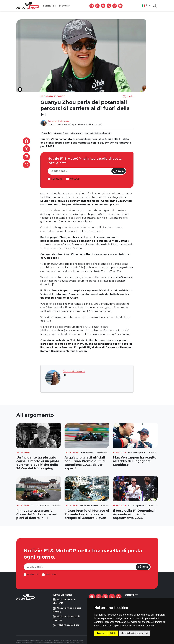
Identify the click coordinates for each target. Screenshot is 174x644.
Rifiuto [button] (113, 633)
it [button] (145, 6)
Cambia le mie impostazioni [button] (135, 633)
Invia (119, 171)
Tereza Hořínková (59, 121)
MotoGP (64, 6)
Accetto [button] (101, 633)
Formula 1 (49, 6)
